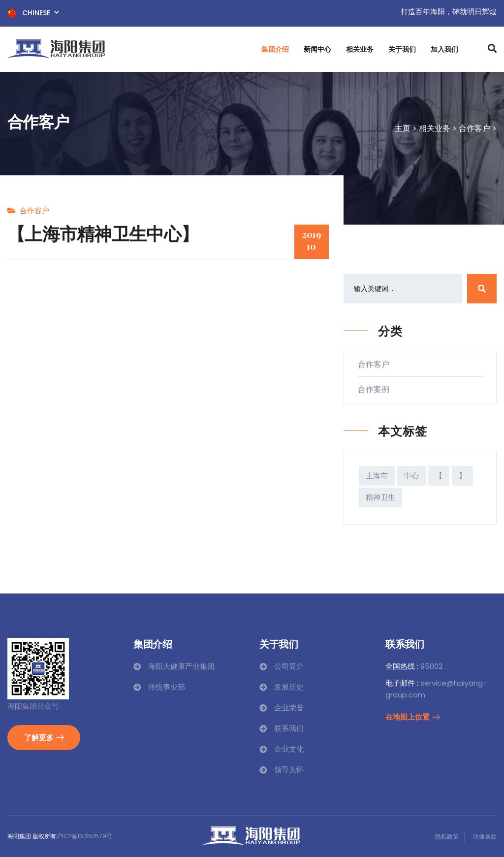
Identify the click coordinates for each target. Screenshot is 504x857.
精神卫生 (380, 497)
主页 (403, 128)
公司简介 (289, 666)
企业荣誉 (289, 708)
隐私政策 (447, 837)
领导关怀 (289, 770)
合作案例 (378, 389)
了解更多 (44, 737)
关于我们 (402, 49)
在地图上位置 (412, 717)
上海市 (377, 476)
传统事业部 (167, 687)
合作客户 (474, 128)
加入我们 (444, 49)
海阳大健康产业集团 (181, 666)
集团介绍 (275, 49)
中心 (411, 476)
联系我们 (289, 728)
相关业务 (360, 49)
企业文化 (289, 749)
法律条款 (485, 837)
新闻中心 (317, 49)
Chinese (33, 13)
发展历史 (289, 687)
